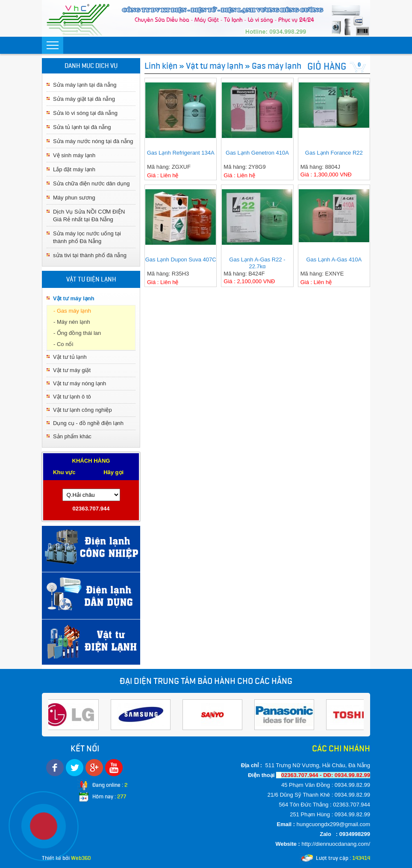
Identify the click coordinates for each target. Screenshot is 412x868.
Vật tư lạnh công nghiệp (82, 410)
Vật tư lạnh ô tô (72, 397)
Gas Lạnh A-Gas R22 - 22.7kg (257, 262)
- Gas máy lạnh (72, 311)
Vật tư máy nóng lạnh (79, 383)
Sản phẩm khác (72, 436)
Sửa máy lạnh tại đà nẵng (85, 85)
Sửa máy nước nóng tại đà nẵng (93, 141)
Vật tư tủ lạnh (70, 357)
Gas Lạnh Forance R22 (334, 153)
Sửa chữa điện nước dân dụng (91, 183)
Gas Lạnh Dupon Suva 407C (181, 260)
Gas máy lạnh (277, 66)
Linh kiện (161, 66)
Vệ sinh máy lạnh (74, 155)
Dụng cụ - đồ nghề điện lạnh (88, 423)
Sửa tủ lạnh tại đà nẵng (82, 127)
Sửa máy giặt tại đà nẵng (84, 99)
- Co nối (63, 344)
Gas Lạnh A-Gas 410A (334, 260)
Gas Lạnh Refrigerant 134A (181, 153)
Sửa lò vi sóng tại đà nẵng (85, 113)
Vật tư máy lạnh (74, 298)
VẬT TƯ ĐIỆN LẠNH (91, 279)
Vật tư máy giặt (72, 370)
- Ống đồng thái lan (77, 333)
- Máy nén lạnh (72, 322)
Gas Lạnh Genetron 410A (257, 153)
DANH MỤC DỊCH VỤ (91, 66)
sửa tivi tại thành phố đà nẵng (90, 255)
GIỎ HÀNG (327, 66)
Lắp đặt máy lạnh (74, 169)
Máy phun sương (74, 198)
